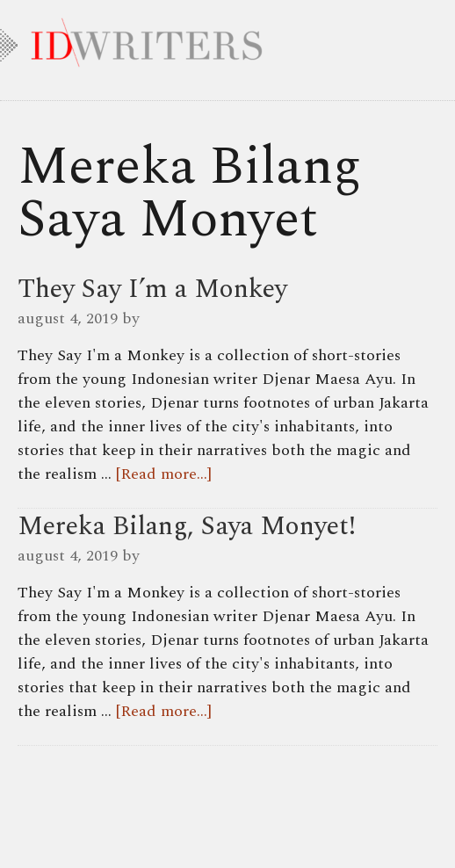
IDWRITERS (227, 39)
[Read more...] (164, 474)
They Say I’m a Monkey (152, 289)
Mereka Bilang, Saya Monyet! (187, 526)
